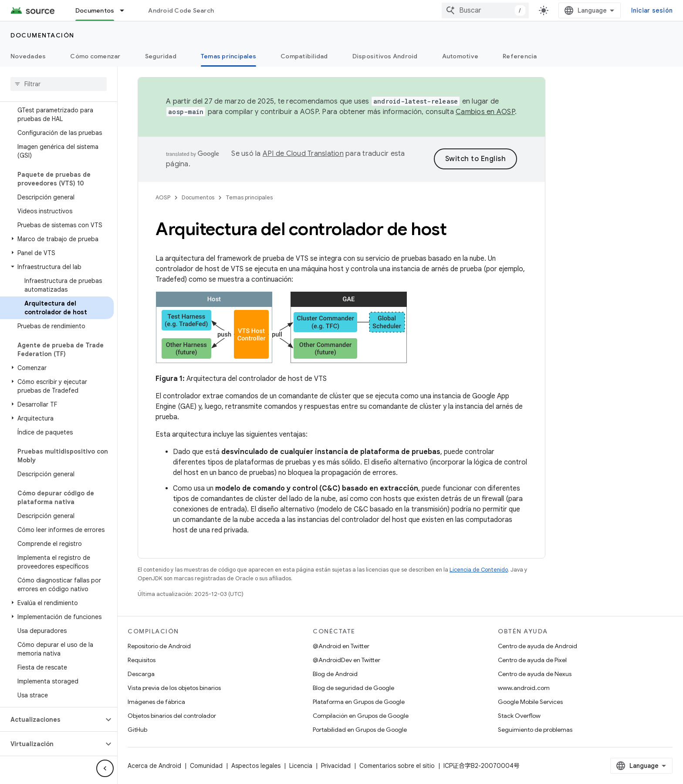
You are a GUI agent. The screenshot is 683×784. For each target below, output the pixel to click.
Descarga (141, 674)
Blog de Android (335, 674)
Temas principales (249, 197)
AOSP (163, 197)
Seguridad (161, 56)
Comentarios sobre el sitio (397, 766)
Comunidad (206, 766)
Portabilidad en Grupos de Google (360, 730)
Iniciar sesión (652, 10)
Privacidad (336, 766)
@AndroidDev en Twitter (347, 660)
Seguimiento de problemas (535, 730)
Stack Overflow (519, 716)
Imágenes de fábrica (156, 702)
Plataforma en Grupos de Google (359, 702)
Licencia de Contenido (479, 570)
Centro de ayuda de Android (538, 646)
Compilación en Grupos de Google (361, 716)
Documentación (42, 35)
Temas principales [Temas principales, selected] (228, 56)
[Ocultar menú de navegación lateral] (105, 768)
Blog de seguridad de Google (353, 688)
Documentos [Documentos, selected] (95, 10)
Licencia (301, 766)
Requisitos (142, 660)
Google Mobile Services (530, 702)
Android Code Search (181, 10)
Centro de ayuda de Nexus (535, 674)
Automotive (460, 56)
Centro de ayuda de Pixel (532, 660)
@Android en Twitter (341, 646)
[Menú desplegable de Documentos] (126, 10)
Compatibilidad (304, 56)
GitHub (137, 730)
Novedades (28, 56)
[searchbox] (59, 84)
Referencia (520, 56)
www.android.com (524, 688)
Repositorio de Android (159, 646)
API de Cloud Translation (303, 154)
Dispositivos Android (385, 56)
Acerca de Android (154, 766)
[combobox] (485, 10)
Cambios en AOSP (485, 112)
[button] (57, 239)
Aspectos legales (256, 766)
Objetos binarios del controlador (172, 716)
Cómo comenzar (95, 56)
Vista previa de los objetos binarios (174, 688)
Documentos (198, 197)
